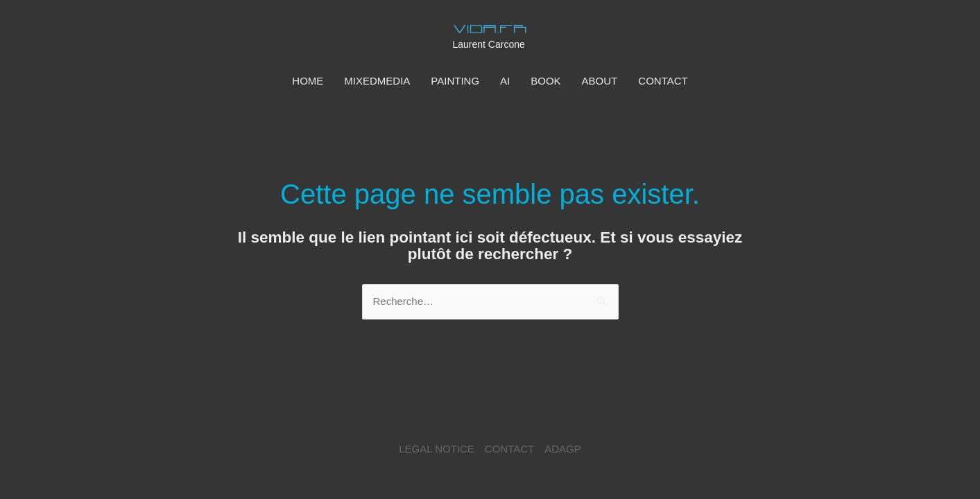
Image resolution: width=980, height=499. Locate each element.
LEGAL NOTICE (437, 449)
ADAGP (563, 449)
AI (505, 81)
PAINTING (455, 81)
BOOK (545, 81)
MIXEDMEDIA (377, 81)
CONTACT (663, 81)
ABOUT (600, 81)
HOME (308, 81)
